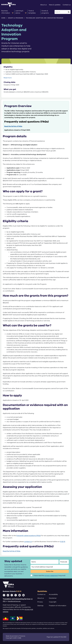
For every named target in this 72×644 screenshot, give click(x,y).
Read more (8, 78)
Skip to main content (0, 0)
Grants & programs (16, 18)
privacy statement (51, 576)
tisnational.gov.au (14, 601)
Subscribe (50, 571)
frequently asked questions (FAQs (28, 536)
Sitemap (40, 606)
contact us (28, 542)
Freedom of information (58, 606)
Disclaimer (53, 598)
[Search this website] (61, 12)
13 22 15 (63, 542)
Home (3, 18)
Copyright (53, 602)
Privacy (40, 602)
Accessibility (53, 594)
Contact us (41, 594)
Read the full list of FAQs (13, 126)
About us (41, 598)
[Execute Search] (69, 12)
